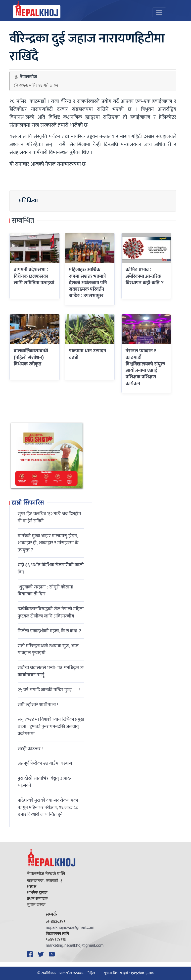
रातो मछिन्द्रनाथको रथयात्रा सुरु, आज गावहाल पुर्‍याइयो (48, 649)
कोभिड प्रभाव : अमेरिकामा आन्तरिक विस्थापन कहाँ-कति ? (145, 276)
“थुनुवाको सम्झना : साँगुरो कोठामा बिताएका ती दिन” (46, 591)
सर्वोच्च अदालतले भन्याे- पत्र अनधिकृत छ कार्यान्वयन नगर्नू (51, 671)
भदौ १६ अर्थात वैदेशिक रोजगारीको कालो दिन (51, 568)
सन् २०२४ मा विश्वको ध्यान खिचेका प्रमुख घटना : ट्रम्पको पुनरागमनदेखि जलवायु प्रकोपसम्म (51, 726)
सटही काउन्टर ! (30, 749)
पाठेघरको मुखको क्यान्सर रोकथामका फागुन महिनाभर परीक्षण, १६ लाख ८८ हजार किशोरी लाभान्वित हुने (48, 807)
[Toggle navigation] (159, 12)
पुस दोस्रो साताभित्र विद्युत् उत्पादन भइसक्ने (45, 782)
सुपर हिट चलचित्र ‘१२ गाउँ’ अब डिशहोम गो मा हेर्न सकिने (49, 517)
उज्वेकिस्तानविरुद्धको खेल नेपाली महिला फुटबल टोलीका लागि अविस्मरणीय (51, 612)
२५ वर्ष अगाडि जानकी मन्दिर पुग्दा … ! (49, 690)
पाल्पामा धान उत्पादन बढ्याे (88, 354)
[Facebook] (31, 954)
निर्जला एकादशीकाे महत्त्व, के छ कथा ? (49, 631)
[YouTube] (52, 954)
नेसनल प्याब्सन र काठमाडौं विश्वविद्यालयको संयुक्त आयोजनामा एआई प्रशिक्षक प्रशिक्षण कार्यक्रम (145, 367)
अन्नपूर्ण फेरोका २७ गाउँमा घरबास (45, 763)
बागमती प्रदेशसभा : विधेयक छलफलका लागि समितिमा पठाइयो (34, 276)
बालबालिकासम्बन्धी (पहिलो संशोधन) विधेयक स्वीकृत (31, 357)
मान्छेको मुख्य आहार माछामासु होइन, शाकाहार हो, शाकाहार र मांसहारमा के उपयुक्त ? (48, 543)
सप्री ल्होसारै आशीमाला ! (38, 705)
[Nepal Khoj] (37, 12)
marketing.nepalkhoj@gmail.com (75, 946)
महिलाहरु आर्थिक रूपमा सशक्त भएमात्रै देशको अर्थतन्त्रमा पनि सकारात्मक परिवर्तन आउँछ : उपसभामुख (88, 283)
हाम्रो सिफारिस (28, 503)
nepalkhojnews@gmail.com (70, 928)
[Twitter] (42, 954)
